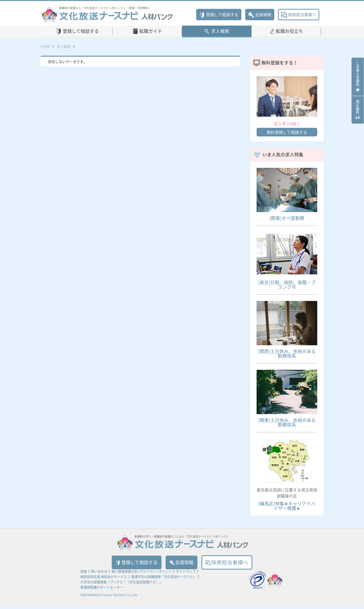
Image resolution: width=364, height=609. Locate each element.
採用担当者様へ (299, 14)
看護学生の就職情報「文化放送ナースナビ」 (164, 578)
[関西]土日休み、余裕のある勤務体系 (287, 353)
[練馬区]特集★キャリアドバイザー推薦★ (287, 506)
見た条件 (358, 110)
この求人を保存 (358, 77)
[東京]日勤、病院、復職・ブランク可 (287, 285)
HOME (45, 46)
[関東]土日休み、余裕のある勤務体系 (287, 422)
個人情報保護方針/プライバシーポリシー (142, 573)
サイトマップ (186, 573)
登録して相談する (219, 14)
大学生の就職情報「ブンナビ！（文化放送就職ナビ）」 (121, 584)
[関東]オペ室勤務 (287, 218)
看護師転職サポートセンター (102, 589)
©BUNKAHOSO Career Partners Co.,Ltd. (109, 597)
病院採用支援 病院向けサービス (104, 578)
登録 (84, 573)
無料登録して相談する (287, 132)
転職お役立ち (289, 31)
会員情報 (260, 14)
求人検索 (220, 31)
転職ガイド (151, 31)
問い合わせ (99, 573)
